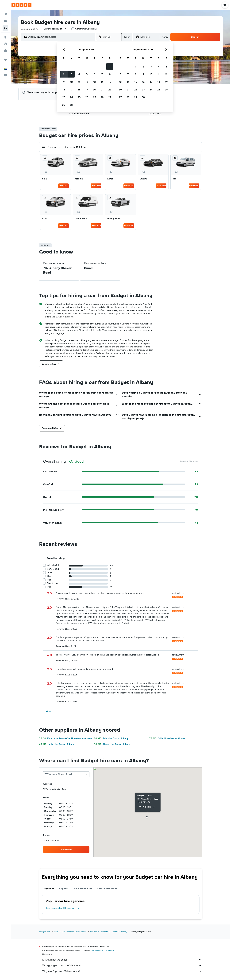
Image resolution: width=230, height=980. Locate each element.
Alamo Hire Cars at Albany (112, 744)
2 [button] (64, 74)
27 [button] (94, 97)
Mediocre (52, 583)
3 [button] (71, 74)
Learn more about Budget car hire (63, 908)
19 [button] (87, 89)
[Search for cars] (5, 28)
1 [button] (110, 67)
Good (50, 572)
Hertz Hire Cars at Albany (57, 744)
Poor (50, 587)
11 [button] (79, 82)
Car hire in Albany (119, 932)
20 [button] (94, 89)
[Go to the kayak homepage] (21, 5)
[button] (5, 5)
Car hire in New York (99, 932)
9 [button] (64, 82)
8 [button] (110, 74)
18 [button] (79, 89)
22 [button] (110, 89)
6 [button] (94, 74)
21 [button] (102, 89)
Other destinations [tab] (107, 889)
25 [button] (79, 97)
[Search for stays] (5, 21)
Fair (49, 580)
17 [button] (71, 89)
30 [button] (64, 105)
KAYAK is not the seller (122, 960)
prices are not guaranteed (103, 950)
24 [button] (71, 97)
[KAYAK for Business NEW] (5, 51)
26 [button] (87, 97)
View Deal (63, 186)
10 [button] (71, 82)
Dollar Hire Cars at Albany (167, 738)
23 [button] (64, 97)
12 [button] (87, 82)
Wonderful (53, 565)
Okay (50, 576)
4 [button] (79, 74)
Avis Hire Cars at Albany (111, 738)
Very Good (53, 569)
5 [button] (87, 74)
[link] (66, 850)
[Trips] (5, 60)
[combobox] (30, 29)
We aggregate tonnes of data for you (122, 965)
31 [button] (71, 105)
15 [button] (110, 82)
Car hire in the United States (74, 932)
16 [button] (64, 89)
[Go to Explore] (5, 37)
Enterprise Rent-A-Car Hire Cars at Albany (65, 738)
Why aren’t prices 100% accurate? (122, 971)
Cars (56, 932)
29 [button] (110, 97)
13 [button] (94, 82)
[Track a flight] (5, 44)
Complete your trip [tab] (82, 889)
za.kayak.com (45, 932)
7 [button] (102, 74)
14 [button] (102, 82)
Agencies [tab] (49, 889)
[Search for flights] (5, 15)
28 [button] (102, 97)
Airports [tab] (63, 889)
